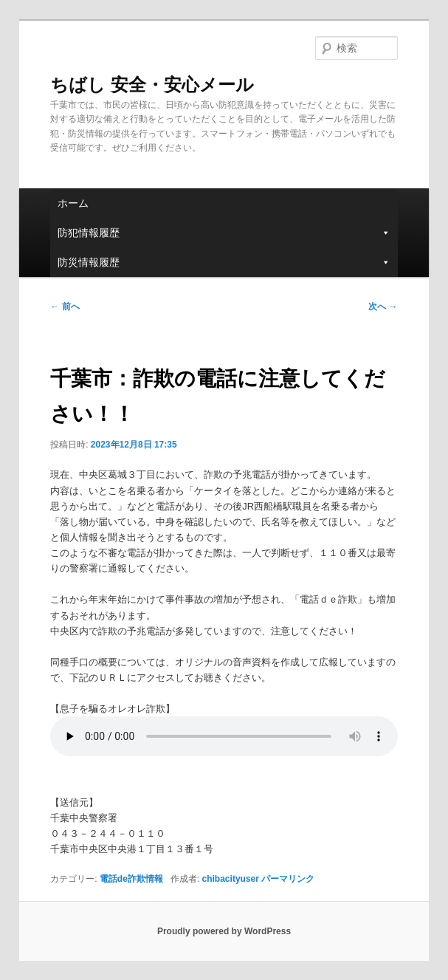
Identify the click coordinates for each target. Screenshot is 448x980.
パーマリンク (288, 879)
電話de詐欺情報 (131, 879)
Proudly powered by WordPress (224, 931)
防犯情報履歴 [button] (224, 233)
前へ (65, 306)
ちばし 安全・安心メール (152, 85)
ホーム (73, 203)
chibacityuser (231, 879)
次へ (383, 306)
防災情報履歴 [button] (224, 262)
